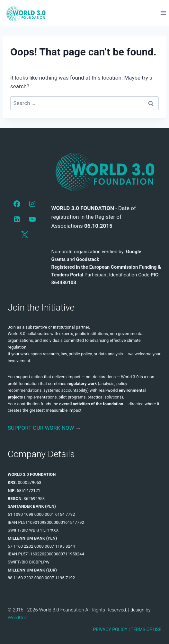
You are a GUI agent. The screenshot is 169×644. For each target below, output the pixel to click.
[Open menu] (163, 13)
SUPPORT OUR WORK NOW (41, 428)
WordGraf (18, 618)
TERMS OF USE (146, 630)
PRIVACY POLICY (110, 630)
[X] (25, 235)
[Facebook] (17, 204)
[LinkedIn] (17, 219)
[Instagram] (32, 204)
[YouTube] (32, 219)
